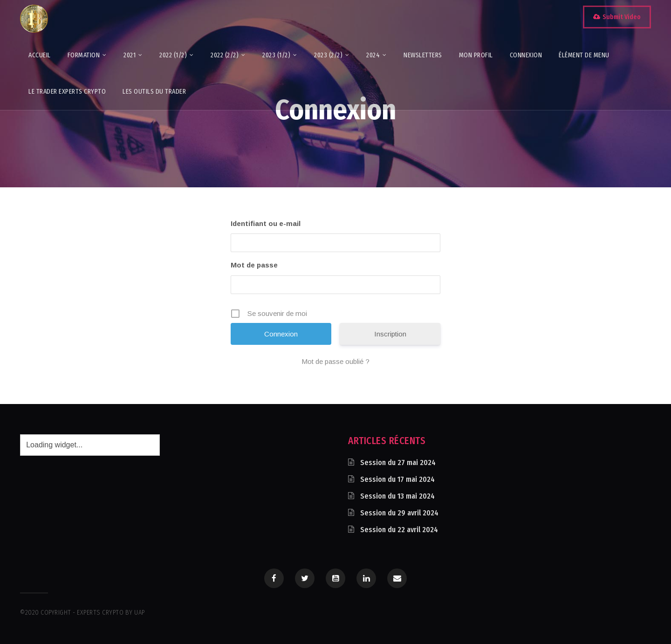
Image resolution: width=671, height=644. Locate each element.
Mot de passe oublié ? (335, 361)
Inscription (390, 334)
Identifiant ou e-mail (266, 223)
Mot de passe (254, 265)
